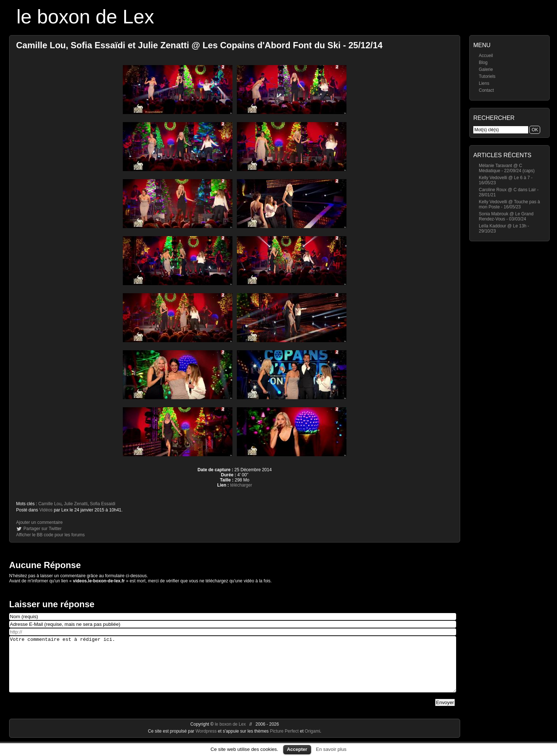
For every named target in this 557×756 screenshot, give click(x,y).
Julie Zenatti (76, 504)
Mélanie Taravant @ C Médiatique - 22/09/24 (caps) (507, 168)
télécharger (241, 485)
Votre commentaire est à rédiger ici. (233, 670)
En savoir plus (331, 749)
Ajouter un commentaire (39, 522)
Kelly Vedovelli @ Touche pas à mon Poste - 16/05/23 (509, 204)
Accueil (486, 56)
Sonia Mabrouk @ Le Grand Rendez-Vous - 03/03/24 (506, 216)
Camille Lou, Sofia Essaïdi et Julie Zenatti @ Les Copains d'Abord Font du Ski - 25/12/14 (199, 45)
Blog (483, 63)
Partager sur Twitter (42, 529)
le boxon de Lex (85, 17)
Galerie (486, 69)
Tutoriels (487, 76)
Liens (484, 83)
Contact (486, 90)
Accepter (297, 749)
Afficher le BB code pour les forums (50, 535)
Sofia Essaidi (103, 504)
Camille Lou (50, 504)
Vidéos (46, 510)
